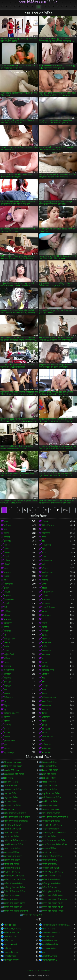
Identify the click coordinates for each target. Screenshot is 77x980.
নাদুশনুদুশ (8, 686)
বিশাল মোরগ (9, 600)
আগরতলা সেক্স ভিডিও (51, 821)
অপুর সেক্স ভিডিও (11, 798)
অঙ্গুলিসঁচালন (48, 592)
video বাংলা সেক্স (49, 782)
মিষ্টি (6, 608)
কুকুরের (7, 537)
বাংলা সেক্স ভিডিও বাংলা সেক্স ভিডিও (56, 925)
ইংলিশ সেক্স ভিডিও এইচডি (15, 903)
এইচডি (7, 557)
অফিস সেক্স (47, 748)
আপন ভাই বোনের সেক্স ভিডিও (54, 833)
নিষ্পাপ (7, 553)
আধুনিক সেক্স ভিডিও (50, 829)
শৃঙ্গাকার (45, 580)
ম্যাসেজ (7, 737)
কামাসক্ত (7, 572)
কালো (45, 611)
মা (5, 635)
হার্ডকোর (7, 525)
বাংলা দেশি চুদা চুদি (11, 960)
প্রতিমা (45, 733)
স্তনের (6, 729)
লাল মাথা (8, 619)
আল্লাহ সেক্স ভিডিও (50, 860)
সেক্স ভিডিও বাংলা (50, 941)
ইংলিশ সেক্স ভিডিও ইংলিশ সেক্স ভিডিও (56, 899)
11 (58, 510)
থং (43, 658)
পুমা (6, 709)
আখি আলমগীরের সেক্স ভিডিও (16, 821)
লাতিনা (45, 666)
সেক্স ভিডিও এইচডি (50, 944)
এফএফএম (46, 651)
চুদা (43, 952)
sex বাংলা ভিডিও (11, 782)
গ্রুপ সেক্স (8, 682)
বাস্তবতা (7, 694)
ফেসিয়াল (8, 611)
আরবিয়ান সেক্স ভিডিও (13, 856)
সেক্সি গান (8, 948)
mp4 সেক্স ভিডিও (49, 774)
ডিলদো (45, 635)
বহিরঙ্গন (7, 615)
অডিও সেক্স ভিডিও (50, 786)
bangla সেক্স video (12, 770)
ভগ (5, 529)
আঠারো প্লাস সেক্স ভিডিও (52, 825)
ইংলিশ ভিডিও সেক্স (50, 888)
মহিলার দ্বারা (47, 561)
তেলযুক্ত (8, 674)
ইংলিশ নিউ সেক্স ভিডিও (13, 884)
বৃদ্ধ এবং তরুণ (10, 741)
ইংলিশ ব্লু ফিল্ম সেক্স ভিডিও (15, 888)
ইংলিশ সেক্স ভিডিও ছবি (13, 907)
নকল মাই (8, 666)
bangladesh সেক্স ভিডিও (14, 774)
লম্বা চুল (45, 709)
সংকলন (45, 596)
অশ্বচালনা (46, 533)
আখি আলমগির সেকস (51, 813)
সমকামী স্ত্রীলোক (48, 608)
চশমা (44, 682)
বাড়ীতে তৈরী (9, 654)
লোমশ (7, 588)
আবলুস (45, 686)
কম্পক (45, 662)
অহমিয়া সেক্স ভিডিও (50, 805)
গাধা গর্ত (7, 678)
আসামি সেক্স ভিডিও (12, 868)
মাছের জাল (47, 752)
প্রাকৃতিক (7, 596)
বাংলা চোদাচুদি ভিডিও (13, 929)
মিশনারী (7, 545)
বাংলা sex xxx (10, 925)
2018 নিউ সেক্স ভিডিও (13, 766)
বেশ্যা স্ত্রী (7, 643)
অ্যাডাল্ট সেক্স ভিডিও (12, 809)
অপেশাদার (46, 604)
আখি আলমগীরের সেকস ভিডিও (55, 817)
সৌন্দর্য (7, 564)
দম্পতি (7, 647)
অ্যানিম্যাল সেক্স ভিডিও (51, 809)
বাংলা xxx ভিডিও (49, 948)
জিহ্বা (45, 725)
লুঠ (43, 549)
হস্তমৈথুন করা (47, 572)
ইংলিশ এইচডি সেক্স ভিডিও (53, 872)
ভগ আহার (46, 654)
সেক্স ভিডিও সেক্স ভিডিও (38, 2)
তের (44, 553)
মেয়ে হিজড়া (47, 701)
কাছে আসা (46, 615)
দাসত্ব (44, 721)
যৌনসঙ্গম (46, 717)
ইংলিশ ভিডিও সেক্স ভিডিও (15, 891)
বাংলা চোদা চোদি (11, 944)
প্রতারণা (45, 674)
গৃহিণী (44, 647)
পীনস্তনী (45, 521)
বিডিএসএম (9, 698)
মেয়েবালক (46, 705)
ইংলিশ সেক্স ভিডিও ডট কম (53, 907)
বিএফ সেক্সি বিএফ (11, 952)
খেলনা (7, 576)
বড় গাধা (7, 725)
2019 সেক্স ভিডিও (49, 766)
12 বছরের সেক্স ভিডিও (13, 762)
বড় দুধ (7, 533)
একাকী (7, 604)
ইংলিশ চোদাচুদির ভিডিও (52, 876)
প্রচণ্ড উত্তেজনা (48, 737)
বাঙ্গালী (7, 721)
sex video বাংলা (49, 778)
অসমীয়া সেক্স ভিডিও (50, 801)
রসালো (7, 733)
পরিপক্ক (7, 658)
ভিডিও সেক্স (9, 941)
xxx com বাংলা (48, 937)
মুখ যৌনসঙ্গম (9, 670)
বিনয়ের (7, 592)
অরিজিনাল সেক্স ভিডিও (52, 798)
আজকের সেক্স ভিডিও (13, 825)
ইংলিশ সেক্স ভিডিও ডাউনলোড (16, 911)
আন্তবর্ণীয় (8, 623)
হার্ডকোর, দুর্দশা (48, 670)
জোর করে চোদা (10, 937)
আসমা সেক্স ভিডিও (12, 864)
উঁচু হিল (7, 705)
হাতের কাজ (47, 643)
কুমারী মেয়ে (47, 545)
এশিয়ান (7, 561)
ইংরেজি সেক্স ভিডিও (12, 872)
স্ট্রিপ (6, 580)
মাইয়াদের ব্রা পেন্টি (11, 713)
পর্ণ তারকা (46, 600)
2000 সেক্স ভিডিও (49, 762)
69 (5, 701)
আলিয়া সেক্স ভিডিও (12, 860)
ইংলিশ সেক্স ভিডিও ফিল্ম (33, 915)
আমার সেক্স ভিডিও (12, 837)
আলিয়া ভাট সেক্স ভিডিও (52, 856)
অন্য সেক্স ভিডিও (11, 794)
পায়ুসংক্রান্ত (8, 584)
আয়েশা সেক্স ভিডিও (12, 848)
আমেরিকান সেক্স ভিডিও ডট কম (55, 844)
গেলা (44, 690)
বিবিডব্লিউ (46, 729)
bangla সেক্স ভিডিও (50, 770)
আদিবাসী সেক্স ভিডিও (13, 829)
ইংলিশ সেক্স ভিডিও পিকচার (53, 911)
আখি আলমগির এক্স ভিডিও (15, 813)
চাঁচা (44, 541)
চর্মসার (7, 627)
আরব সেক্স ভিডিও (11, 852)
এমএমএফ (46, 639)
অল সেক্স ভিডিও (11, 801)
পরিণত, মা (46, 744)
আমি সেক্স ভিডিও (49, 837)
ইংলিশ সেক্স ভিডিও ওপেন (52, 903)
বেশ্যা (44, 584)
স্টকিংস (45, 568)
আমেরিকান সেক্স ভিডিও (14, 844)
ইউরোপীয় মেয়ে (48, 525)
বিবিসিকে (8, 631)
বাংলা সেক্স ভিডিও (50, 960)
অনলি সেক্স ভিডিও (50, 790)
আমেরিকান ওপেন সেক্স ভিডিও (54, 841)
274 (65, 510)
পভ (44, 619)
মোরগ (7, 662)
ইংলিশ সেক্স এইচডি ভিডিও (53, 895)
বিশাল (45, 694)
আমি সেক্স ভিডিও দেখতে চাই (15, 841)
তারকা (7, 651)
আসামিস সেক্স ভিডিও (51, 868)
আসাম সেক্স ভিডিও (50, 864)
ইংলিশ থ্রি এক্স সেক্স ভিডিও (15, 880)
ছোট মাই (7, 541)
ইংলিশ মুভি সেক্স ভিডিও (52, 891)
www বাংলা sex (10, 786)
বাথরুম (7, 748)
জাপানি (45, 576)
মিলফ (6, 549)
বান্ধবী (45, 623)
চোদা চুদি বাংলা (10, 956)
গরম (6, 568)
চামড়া (45, 588)
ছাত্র (44, 678)
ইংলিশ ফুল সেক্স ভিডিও (51, 884)
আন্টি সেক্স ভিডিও (11, 833)
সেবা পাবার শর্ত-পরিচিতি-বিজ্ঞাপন (38, 971)
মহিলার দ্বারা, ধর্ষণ (49, 698)
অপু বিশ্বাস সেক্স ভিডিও (51, 794)
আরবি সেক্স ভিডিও (50, 852)
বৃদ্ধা (6, 744)
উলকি (45, 627)
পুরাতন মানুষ (9, 752)
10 (52, 510)
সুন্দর (44, 557)
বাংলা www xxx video (51, 933)
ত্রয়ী (44, 564)
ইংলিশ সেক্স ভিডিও (12, 899)
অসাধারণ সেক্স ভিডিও (13, 805)
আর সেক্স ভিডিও (49, 848)
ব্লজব (6, 521)
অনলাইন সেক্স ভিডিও (13, 790)
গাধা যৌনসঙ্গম (10, 639)
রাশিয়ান (7, 717)
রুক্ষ (6, 690)
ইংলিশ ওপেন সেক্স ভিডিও (14, 876)
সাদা (44, 537)
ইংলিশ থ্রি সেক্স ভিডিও (51, 880)
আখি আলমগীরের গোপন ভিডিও (17, 817)
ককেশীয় (45, 631)
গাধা (44, 529)
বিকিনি (45, 713)
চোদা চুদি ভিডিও (49, 929)
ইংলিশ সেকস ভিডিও (12, 895)
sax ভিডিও (9, 778)
